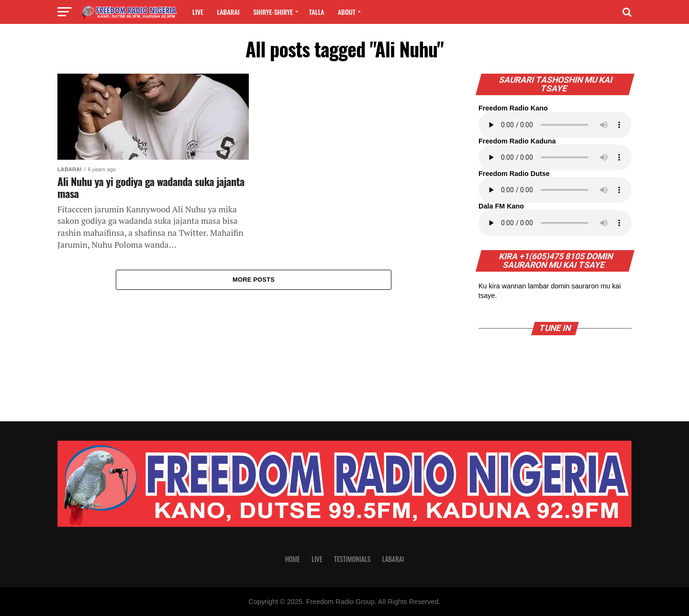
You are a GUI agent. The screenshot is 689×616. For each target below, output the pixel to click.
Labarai (228, 12)
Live (198, 12)
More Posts (254, 280)
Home (293, 559)
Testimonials (352, 559)
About (347, 12)
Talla (317, 12)
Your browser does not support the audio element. (555, 125)
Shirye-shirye (273, 12)
